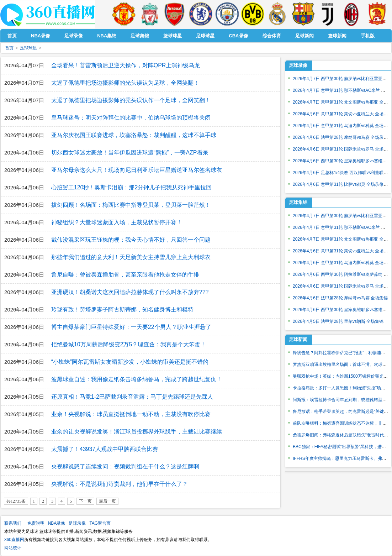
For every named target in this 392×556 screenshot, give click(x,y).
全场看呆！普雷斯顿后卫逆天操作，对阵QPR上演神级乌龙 (126, 65)
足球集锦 (298, 202)
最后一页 (107, 501)
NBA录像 (57, 523)
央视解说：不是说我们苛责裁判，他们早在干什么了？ (120, 484)
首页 (9, 48)
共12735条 (16, 501)
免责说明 (36, 523)
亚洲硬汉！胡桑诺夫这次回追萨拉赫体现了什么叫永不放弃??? (130, 292)
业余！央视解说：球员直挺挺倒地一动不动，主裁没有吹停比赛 (131, 414)
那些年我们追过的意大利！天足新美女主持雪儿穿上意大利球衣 (131, 257)
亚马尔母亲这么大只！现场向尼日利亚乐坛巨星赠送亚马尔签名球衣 (137, 170)
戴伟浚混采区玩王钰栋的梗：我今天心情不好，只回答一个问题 (131, 240)
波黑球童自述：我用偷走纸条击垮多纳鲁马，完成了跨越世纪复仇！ (137, 379)
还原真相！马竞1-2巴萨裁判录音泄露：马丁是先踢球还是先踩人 (132, 397)
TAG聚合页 (100, 523)
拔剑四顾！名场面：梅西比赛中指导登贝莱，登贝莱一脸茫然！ (131, 205)
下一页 (85, 501)
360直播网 (14, 540)
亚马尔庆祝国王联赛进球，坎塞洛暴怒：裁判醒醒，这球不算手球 (134, 135)
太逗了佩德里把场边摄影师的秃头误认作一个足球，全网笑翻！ (131, 100)
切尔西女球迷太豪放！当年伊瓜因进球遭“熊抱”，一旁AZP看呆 (130, 153)
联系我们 (13, 523)
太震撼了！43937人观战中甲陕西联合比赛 (105, 449)
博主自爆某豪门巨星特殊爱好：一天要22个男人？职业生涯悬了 (131, 327)
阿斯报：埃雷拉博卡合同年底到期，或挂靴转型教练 (342, 400)
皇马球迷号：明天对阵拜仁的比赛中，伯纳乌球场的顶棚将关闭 (131, 118)
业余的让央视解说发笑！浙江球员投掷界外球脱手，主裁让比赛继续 (137, 432)
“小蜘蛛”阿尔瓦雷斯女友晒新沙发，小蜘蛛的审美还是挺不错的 (130, 362)
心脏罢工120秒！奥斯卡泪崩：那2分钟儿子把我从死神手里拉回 (132, 187)
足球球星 (28, 48)
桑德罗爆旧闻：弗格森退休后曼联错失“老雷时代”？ (341, 435)
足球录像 (298, 65)
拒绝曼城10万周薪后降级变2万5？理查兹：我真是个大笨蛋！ (129, 344)
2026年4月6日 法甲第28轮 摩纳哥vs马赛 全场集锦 (340, 298)
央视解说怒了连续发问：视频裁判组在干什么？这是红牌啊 (125, 466)
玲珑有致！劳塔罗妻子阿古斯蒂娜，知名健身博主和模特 (122, 310)
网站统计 (13, 548)
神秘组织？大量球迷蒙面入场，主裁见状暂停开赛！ (117, 222)
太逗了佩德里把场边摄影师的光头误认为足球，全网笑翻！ (125, 83)
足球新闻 (298, 339)
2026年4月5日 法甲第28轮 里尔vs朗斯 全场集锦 (338, 321)
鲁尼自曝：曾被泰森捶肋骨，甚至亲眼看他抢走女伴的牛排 (125, 275)
